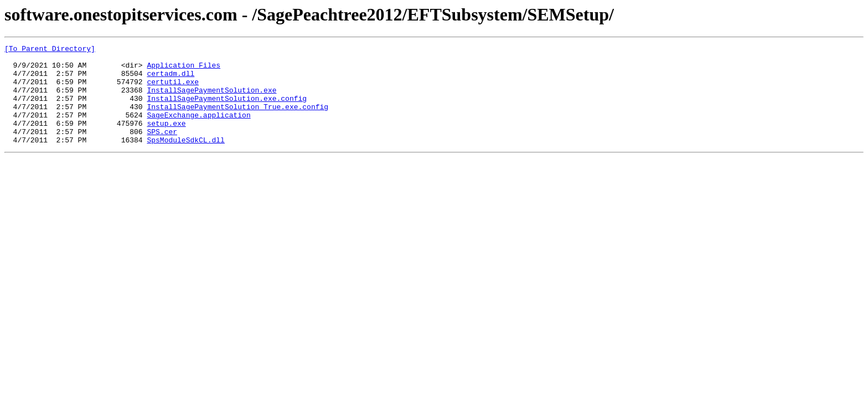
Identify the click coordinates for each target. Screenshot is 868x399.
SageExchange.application (198, 130)
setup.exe (166, 140)
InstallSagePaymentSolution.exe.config (227, 110)
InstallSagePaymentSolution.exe (211, 100)
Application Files (184, 70)
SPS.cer (162, 150)
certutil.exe (173, 90)
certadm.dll (170, 80)
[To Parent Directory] (50, 50)
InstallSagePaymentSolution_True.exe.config (237, 120)
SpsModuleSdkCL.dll (185, 160)
